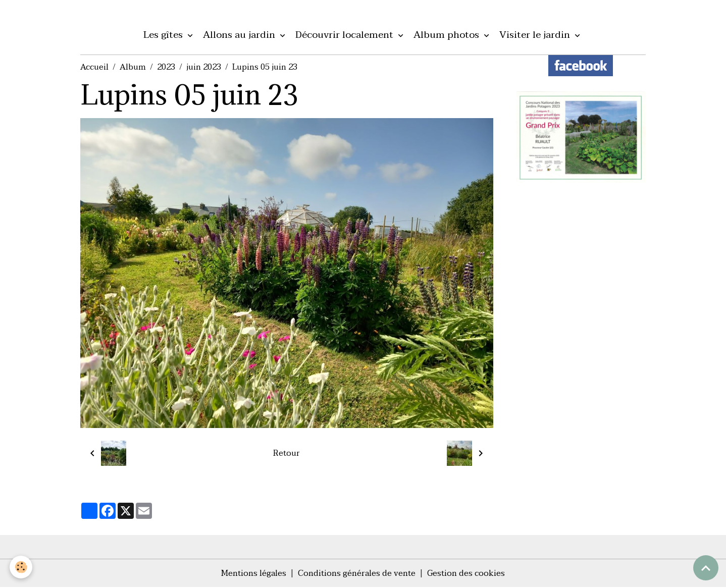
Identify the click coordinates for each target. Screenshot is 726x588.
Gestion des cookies (467, 574)
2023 (166, 68)
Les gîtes (164, 35)
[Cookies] (21, 567)
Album (133, 68)
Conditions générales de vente (357, 574)
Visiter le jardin (536, 35)
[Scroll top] (706, 568)
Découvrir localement (346, 35)
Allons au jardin (240, 35)
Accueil (94, 68)
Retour (286, 454)
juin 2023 (204, 68)
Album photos (448, 35)
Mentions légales (253, 574)
